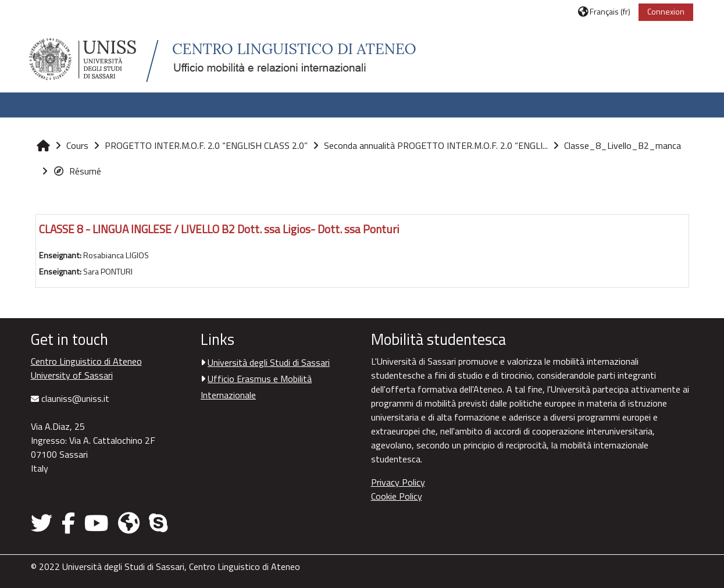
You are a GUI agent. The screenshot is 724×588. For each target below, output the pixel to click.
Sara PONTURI (108, 272)
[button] (604, 11)
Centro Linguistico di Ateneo (86, 361)
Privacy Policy (398, 482)
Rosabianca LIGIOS (116, 255)
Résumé (77, 171)
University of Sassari (72, 375)
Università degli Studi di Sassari (269, 362)
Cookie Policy (397, 496)
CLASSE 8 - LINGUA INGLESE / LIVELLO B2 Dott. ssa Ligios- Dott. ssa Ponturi (219, 229)
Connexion (666, 11)
